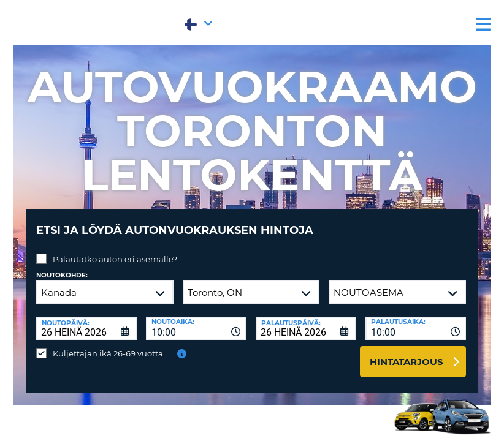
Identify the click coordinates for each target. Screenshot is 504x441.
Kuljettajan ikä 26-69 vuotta (108, 344)
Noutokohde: (62, 266)
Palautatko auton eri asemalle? (115, 250)
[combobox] (196, 319)
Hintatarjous (407, 352)
